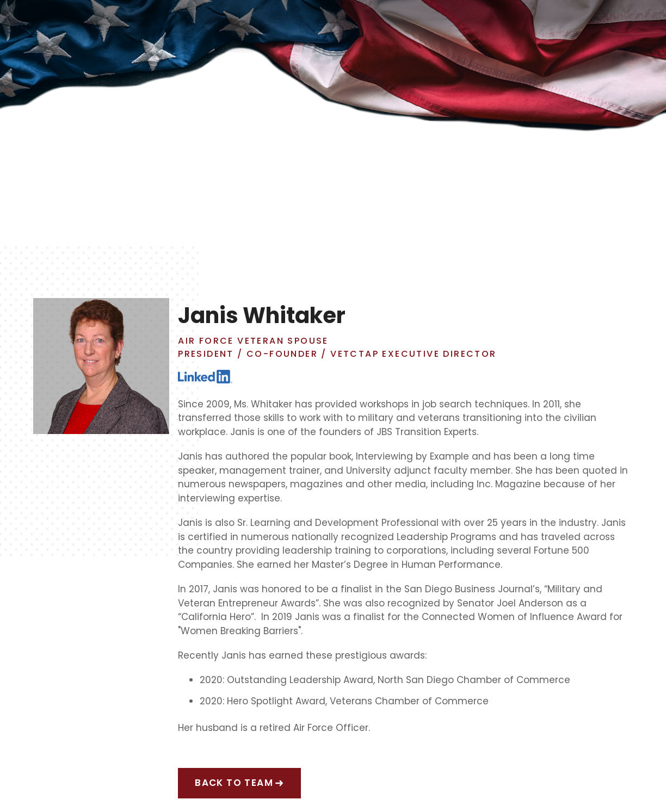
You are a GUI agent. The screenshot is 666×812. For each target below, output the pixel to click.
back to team (234, 783)
